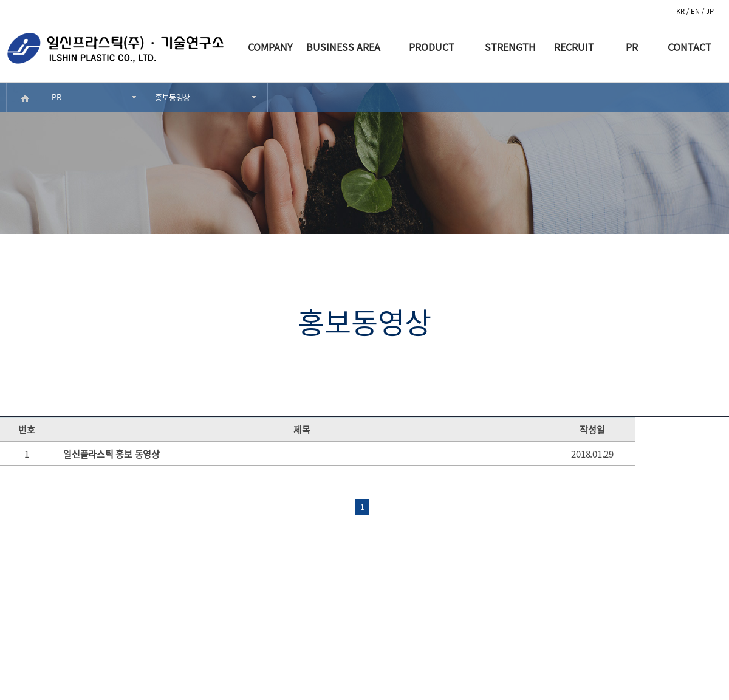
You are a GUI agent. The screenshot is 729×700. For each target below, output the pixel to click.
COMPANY (270, 47)
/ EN (694, 11)
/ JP (708, 11)
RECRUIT (574, 47)
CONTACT (690, 47)
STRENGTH (510, 47)
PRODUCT (432, 47)
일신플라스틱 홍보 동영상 (111, 454)
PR (632, 47)
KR (681, 11)
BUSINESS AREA (343, 47)
